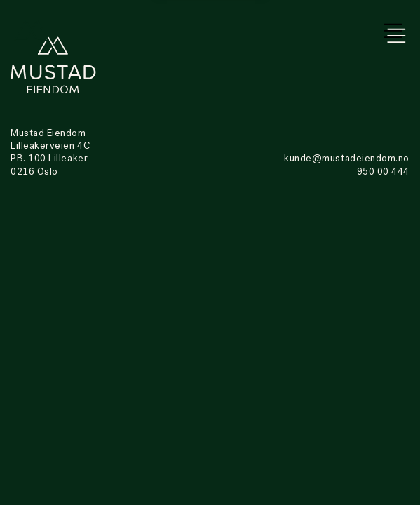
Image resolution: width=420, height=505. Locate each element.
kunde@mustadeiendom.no (347, 159)
